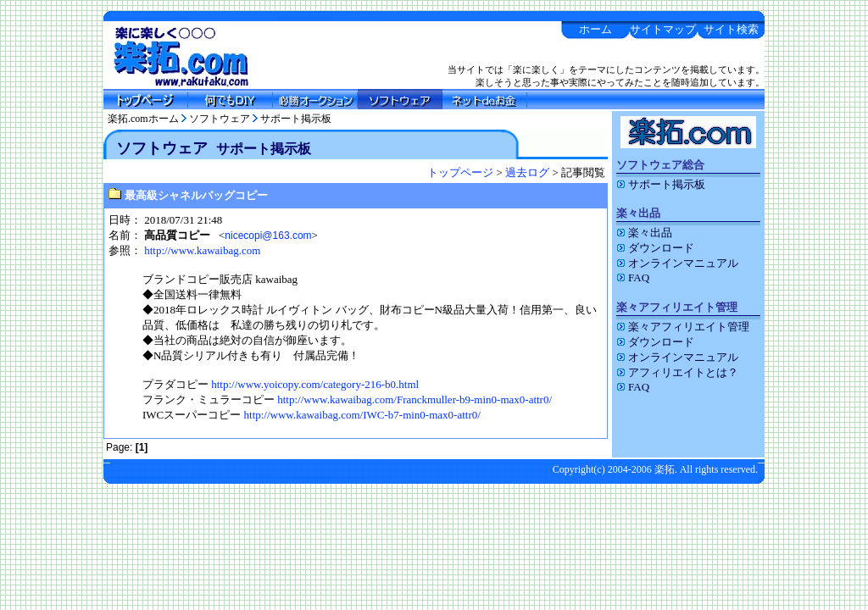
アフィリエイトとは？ (677, 372)
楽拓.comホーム (143, 119)
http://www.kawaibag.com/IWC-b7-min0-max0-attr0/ (362, 415)
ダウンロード (655, 248)
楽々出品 (644, 233)
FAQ (633, 277)
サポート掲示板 (296, 119)
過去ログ (527, 172)
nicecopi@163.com (268, 236)
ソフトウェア (220, 119)
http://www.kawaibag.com (202, 250)
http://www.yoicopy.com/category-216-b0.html (315, 384)
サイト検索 (731, 29)
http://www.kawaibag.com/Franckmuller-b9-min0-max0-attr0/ (415, 399)
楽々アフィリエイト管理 (683, 327)
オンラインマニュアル (677, 263)
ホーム (595, 29)
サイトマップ (663, 29)
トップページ (460, 172)
